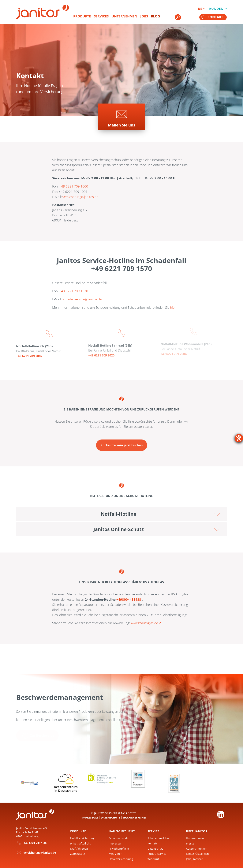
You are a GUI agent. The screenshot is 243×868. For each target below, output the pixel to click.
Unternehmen (124, 16)
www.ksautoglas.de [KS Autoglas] (144, 623)
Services (101, 16)
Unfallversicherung (82, 838)
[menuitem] (82, 18)
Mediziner (115, 854)
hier (173, 307)
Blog (155, 16)
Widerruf (153, 859)
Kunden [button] (216, 9)
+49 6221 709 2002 (29, 353)
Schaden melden (120, 838)
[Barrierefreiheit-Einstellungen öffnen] (239, 438)
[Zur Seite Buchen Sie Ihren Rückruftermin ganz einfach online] (122, 442)
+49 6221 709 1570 (74, 291)
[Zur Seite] (121, 117)
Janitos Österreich (197, 854)
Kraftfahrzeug (79, 849)
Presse (190, 843)
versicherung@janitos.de (80, 197)
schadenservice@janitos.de (82, 299)
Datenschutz (110, 817)
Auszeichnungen (197, 849)
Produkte (82, 16)
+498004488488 (129, 599)
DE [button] (200, 9)
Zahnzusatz (78, 854)
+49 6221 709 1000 (74, 186)
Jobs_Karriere (194, 859)
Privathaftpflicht (80, 843)
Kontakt (152, 843)
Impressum (90, 817)
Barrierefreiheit (135, 817)
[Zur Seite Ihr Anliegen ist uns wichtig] (37, 736)
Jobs (144, 16)
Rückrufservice (157, 854)
